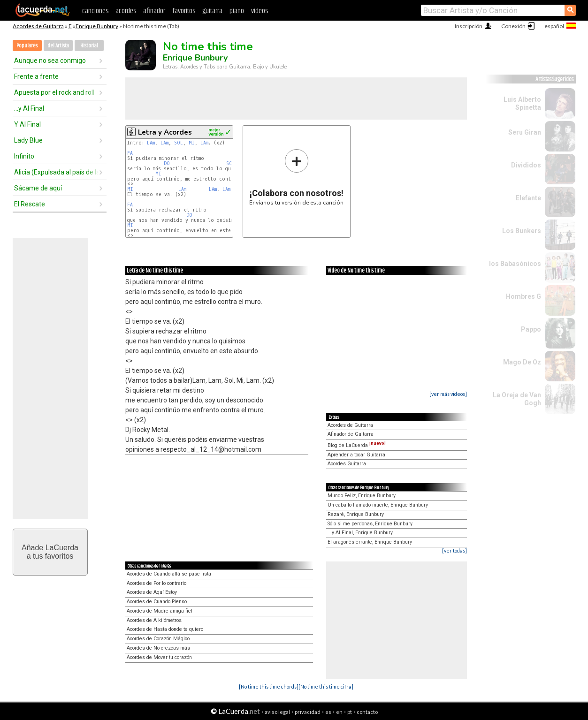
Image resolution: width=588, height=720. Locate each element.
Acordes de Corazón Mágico (158, 639)
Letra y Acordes (165, 132)
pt (350, 712)
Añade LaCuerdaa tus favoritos (50, 552)
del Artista (58, 46)
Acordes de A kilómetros (154, 620)
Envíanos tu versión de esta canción (296, 177)
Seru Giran (525, 132)
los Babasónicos (515, 264)
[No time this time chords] (269, 686)
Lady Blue (28, 140)
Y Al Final (27, 124)
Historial (89, 46)
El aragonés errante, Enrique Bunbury (370, 542)
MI (192, 143)
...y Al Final (29, 108)
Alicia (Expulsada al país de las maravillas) (56, 172)
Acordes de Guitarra (38, 26)
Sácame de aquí (38, 188)
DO (167, 163)
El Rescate (30, 204)
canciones (95, 11)
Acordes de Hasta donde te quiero (165, 629)
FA (130, 153)
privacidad (308, 712)
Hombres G (523, 296)
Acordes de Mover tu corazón (159, 657)
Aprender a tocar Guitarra (356, 455)
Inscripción (469, 26)
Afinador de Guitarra (351, 434)
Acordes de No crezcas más (158, 648)
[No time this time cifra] (326, 686)
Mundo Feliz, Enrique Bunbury (362, 496)
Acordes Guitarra (347, 464)
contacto (367, 712)
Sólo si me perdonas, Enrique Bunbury (370, 524)
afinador (154, 11)
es (328, 712)
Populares (27, 46)
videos (260, 11)
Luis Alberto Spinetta (522, 103)
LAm (151, 143)
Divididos (526, 165)
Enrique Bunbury (97, 26)
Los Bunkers (522, 231)
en (339, 712)
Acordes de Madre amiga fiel (160, 611)
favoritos (184, 11)
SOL (179, 143)
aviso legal (277, 712)
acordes (126, 11)
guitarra (212, 11)
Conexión (513, 26)
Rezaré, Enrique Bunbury (356, 514)
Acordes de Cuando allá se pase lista (169, 574)
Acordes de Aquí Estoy (152, 592)
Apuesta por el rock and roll (54, 92)
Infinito (24, 156)
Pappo (531, 329)
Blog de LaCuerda (357, 445)
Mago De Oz (522, 362)
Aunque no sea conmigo (50, 61)
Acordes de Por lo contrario (157, 583)
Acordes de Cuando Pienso (157, 602)
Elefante (528, 198)
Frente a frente (36, 76)
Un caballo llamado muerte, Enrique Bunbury (378, 505)
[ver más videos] (448, 394)
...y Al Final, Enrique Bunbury (360, 533)
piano (237, 11)
